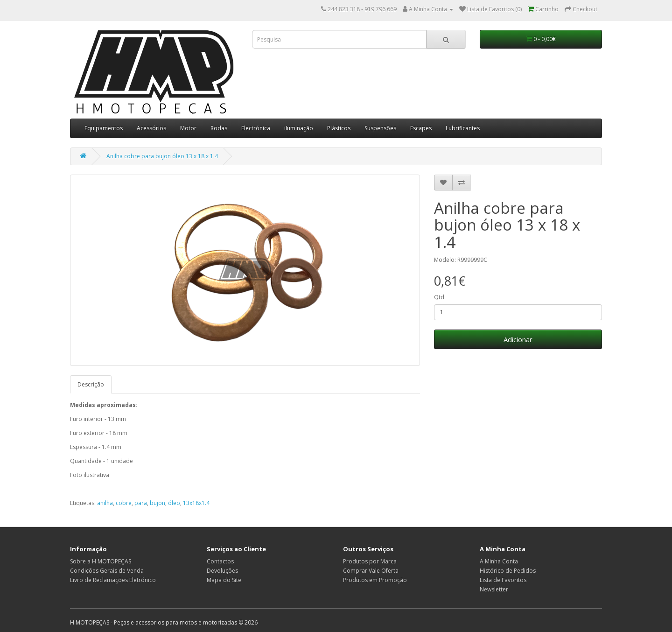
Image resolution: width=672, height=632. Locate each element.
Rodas (219, 128)
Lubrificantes (463, 128)
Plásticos (339, 128)
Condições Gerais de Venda (107, 571)
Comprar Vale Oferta (371, 571)
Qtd (439, 297)
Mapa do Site (224, 580)
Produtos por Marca (370, 561)
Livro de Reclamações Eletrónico (113, 580)
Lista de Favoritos (503, 580)
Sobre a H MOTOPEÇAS (101, 561)
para (141, 503)
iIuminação (299, 128)
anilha (105, 503)
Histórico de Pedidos (508, 571)
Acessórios (151, 128)
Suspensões (380, 128)
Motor (188, 128)
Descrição (91, 384)
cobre (124, 503)
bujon (157, 503)
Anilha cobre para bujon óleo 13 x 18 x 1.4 (162, 156)
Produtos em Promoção (375, 580)
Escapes (421, 128)
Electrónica (256, 128)
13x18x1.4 (196, 503)
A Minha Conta (499, 561)
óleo (174, 503)
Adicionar (518, 339)
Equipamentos (104, 128)
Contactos (220, 561)
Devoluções (222, 571)
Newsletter (494, 589)
